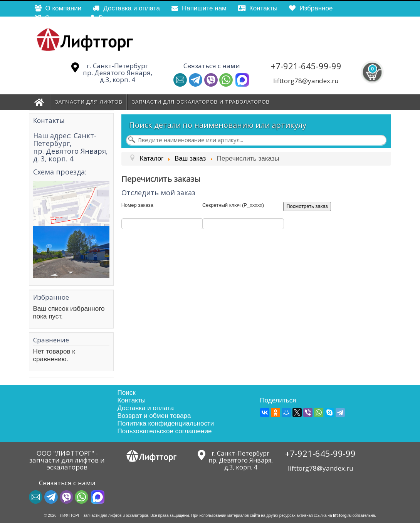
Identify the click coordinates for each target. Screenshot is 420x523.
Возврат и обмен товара (154, 416)
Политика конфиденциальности (166, 423)
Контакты (132, 400)
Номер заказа (137, 205)
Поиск (127, 393)
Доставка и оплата (146, 408)
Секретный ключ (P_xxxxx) (233, 205)
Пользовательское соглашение (165, 431)
